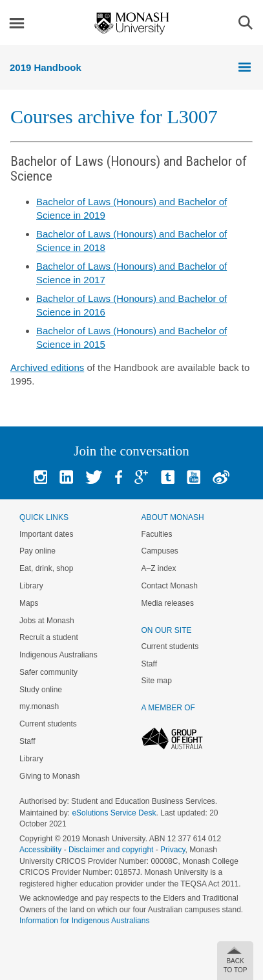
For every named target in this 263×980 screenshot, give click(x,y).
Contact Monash (170, 586)
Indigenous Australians (58, 655)
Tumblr (168, 477)
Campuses (160, 551)
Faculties (157, 534)
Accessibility (40, 850)
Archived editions (47, 367)
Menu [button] (17, 23)
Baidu (221, 477)
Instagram (40, 477)
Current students (48, 724)
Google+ (141, 477)
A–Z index (159, 568)
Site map (157, 681)
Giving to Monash (49, 776)
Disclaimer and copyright (111, 850)
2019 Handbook (46, 67)
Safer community (48, 672)
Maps (29, 603)
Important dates (46, 534)
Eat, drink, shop (46, 568)
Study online (41, 690)
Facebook (119, 477)
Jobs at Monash (47, 621)
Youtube (194, 477)
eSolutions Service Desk (114, 813)
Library (31, 586)
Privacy (173, 850)
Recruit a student (49, 637)
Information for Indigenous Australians (84, 921)
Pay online (37, 551)
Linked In (66, 477)
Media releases (168, 603)
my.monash (39, 706)
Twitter (94, 477)
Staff (27, 741)
